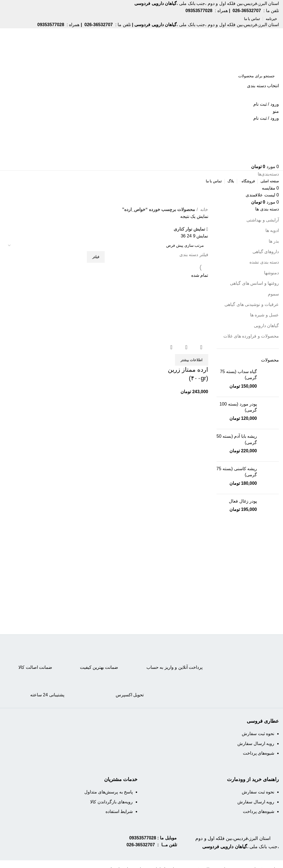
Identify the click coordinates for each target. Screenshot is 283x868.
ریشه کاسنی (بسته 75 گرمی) (237, 472)
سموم (273, 294)
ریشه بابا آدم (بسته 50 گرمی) (237, 439)
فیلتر (96, 257)
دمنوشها (271, 273)
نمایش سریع (186, 346)
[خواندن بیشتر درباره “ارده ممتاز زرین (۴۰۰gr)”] (192, 358)
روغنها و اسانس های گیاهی (254, 283)
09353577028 (143, 838)
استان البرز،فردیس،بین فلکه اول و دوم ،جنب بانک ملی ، (239, 846)
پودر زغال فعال (243, 501)
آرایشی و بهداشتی (263, 220)
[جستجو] (141, 76)
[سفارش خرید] (106, 245)
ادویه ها (272, 230)
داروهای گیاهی (266, 252)
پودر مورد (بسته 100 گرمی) (238, 407)
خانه (204, 210)
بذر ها (274, 241)
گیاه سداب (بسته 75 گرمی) (238, 375)
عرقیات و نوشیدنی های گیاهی (252, 304)
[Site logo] (258, 49)
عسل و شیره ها (264, 315)
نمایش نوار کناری (189, 229)
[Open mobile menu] (276, 111)
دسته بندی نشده (264, 262)
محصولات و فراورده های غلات (251, 336)
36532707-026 (141, 845)
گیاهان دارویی (266, 326)
